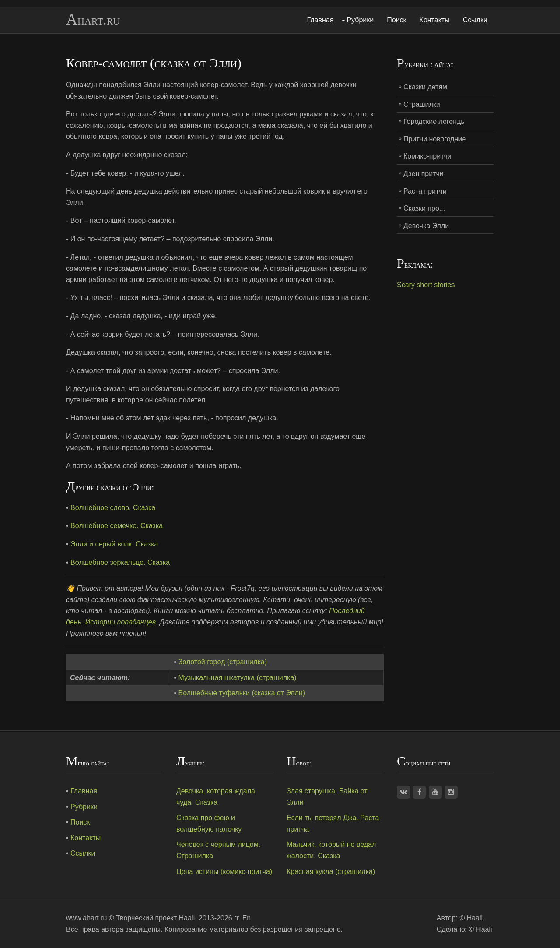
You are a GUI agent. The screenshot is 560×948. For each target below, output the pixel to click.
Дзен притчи (423, 174)
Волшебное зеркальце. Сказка (120, 562)
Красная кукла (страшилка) (331, 872)
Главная (320, 20)
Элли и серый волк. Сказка (114, 544)
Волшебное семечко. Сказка (117, 526)
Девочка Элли (426, 226)
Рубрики (360, 20)
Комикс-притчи (427, 156)
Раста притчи (425, 191)
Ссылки (475, 20)
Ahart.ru (93, 20)
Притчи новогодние (435, 139)
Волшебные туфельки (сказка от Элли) (242, 693)
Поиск (396, 20)
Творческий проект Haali (155, 918)
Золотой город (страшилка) (223, 662)
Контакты (435, 20)
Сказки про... (424, 208)
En (247, 918)
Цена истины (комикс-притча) (224, 872)
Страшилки (422, 104)
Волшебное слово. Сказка (113, 508)
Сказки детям (425, 87)
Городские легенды (435, 122)
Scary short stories (426, 285)
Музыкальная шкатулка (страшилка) (238, 678)
